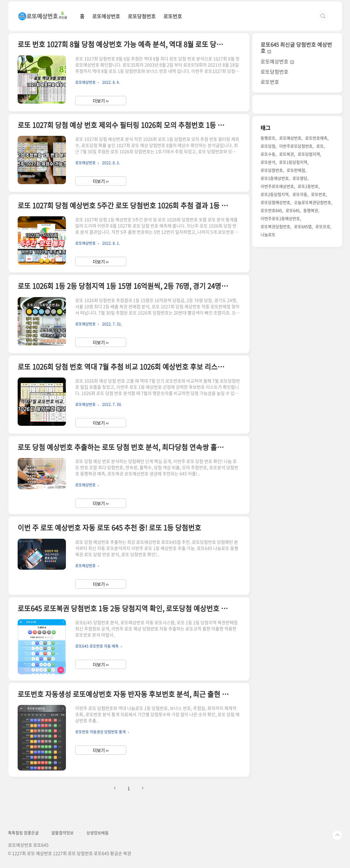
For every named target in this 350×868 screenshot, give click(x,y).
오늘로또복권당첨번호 (313, 202)
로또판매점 (296, 170)
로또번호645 (271, 210)
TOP (337, 835)
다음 (142, 788)
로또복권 (287, 154)
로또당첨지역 (309, 154)
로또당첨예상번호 (275, 202)
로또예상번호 (106, 16)
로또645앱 (303, 226)
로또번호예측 (316, 138)
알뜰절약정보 (63, 833)
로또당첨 (268, 146)
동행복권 (311, 210)
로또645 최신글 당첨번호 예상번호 (296, 48)
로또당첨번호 (142, 16)
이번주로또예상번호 (277, 186)
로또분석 (268, 162)
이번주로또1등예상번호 (280, 218)
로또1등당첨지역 (293, 162)
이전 (115, 788)
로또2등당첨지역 (275, 194)
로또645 (293, 210)
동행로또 (268, 138)
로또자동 (300, 194)
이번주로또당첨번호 (296, 146)
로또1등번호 (308, 186)
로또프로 (323, 226)
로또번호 (173, 16)
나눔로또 (268, 234)
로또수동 (268, 154)
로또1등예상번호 (275, 178)
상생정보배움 (97, 833)
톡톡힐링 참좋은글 (23, 833)
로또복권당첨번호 (275, 226)
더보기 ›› (101, 101)
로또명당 (300, 178)
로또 (320, 146)
